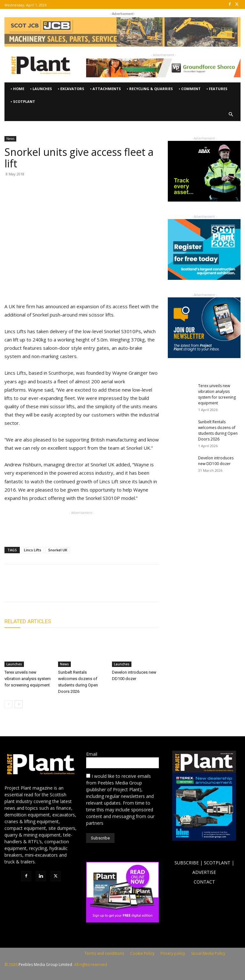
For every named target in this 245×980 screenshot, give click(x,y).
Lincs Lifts (33, 550)
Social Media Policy (208, 953)
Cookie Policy (142, 953)
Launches (14, 664)
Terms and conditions (104, 953)
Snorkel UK (58, 550)
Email (92, 754)
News (10, 139)
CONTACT (204, 882)
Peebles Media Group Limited (45, 965)
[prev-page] (8, 704)
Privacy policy (173, 953)
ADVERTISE (204, 872)
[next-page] (19, 704)
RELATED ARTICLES (28, 621)
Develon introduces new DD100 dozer (216, 461)
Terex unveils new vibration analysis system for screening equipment (28, 679)
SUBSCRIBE (187, 863)
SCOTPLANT (217, 863)
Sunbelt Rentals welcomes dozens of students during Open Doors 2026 (218, 430)
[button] (231, 115)
